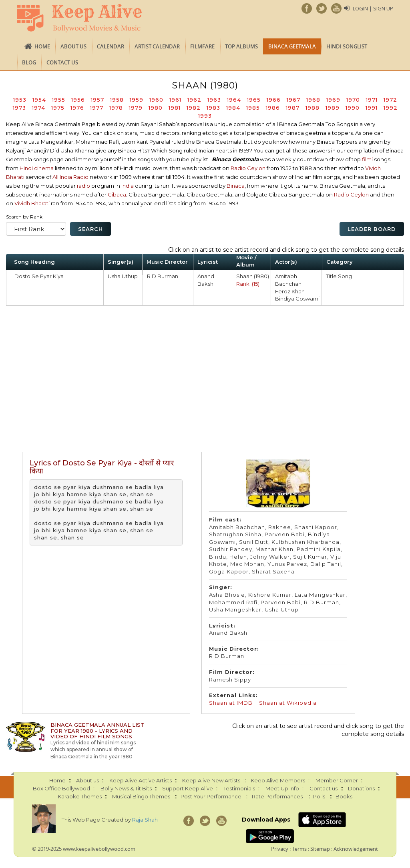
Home (42, 46)
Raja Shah (145, 820)
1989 (333, 108)
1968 (313, 100)
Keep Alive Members (278, 780)
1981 (175, 108)
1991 (372, 108)
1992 (391, 108)
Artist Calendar (157, 46)
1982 (194, 108)
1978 (116, 108)
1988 (313, 108)
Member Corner (337, 780)
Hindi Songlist (347, 46)
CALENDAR (111, 46)
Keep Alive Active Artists (141, 780)
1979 (136, 108)
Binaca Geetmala (292, 46)
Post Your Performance (211, 796)
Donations (361, 788)
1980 (156, 108)
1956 (78, 100)
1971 (372, 100)
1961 (175, 100)
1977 (97, 108)
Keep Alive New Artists (211, 780)
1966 (274, 100)
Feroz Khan (290, 291)
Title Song (339, 276)
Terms (299, 849)
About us (73, 46)
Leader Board (372, 229)
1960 (156, 100)
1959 (137, 100)
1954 (39, 100)
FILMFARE (202, 46)
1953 (20, 100)
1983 (213, 108)
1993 (205, 116)
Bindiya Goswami (297, 299)
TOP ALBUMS (241, 46)
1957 (97, 100)
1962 (194, 100)
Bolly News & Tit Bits (126, 788)
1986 (273, 108)
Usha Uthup (123, 276)
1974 (39, 108)
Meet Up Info (282, 788)
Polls (319, 796)
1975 (58, 108)
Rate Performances (277, 796)
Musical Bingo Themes (141, 796)
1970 (353, 100)
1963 (214, 100)
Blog (29, 62)
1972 (390, 100)
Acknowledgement (356, 849)
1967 (293, 100)
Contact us (62, 62)
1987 (293, 108)
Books (344, 796)
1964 (234, 100)
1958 (117, 100)
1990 (353, 108)
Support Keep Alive (188, 788)
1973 (19, 108)
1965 (254, 100)
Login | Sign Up (373, 8)
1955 (59, 100)
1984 (233, 108)
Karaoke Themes (80, 796)
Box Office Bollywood (61, 788)
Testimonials (239, 788)
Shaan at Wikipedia (288, 703)
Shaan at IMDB (232, 703)
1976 (77, 108)
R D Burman (163, 276)
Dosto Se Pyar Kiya (39, 276)
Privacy (280, 849)
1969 (333, 100)
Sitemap (320, 849)
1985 (253, 108)
